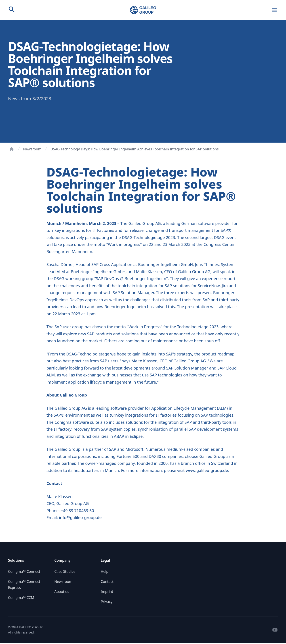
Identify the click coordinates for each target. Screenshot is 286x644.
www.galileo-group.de (207, 470)
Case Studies (65, 571)
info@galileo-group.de (80, 517)
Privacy (107, 602)
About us (62, 592)
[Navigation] (274, 10)
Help (105, 571)
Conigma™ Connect (24, 571)
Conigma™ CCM (21, 598)
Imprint (107, 592)
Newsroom (32, 149)
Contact (107, 582)
